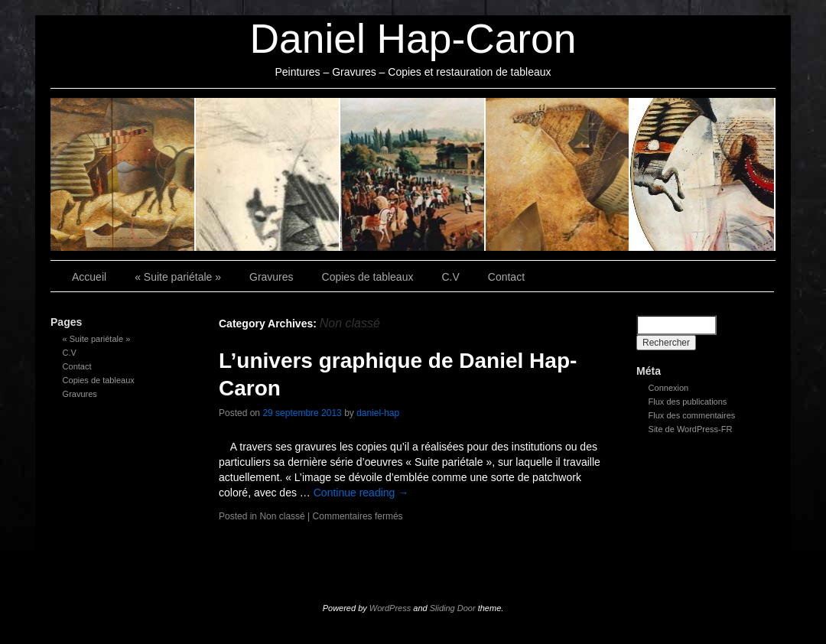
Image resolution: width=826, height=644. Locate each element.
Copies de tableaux (413, 174)
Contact (703, 174)
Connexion (669, 388)
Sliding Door (453, 608)
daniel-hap (378, 413)
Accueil (89, 277)
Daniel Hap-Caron (413, 39)
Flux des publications (688, 402)
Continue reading (361, 493)
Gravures (268, 174)
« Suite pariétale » (123, 174)
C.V (558, 174)
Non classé (282, 516)
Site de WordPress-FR (691, 429)
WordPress (390, 608)
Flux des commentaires (692, 415)
